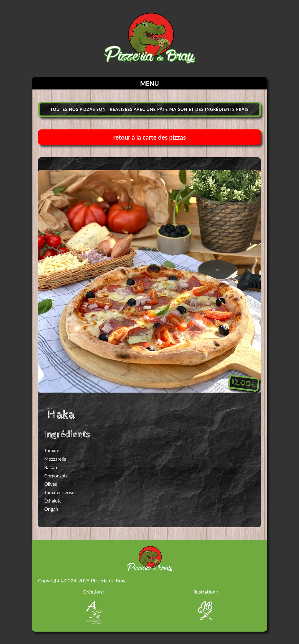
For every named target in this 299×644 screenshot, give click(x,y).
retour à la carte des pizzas (149, 137)
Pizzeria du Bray (108, 580)
